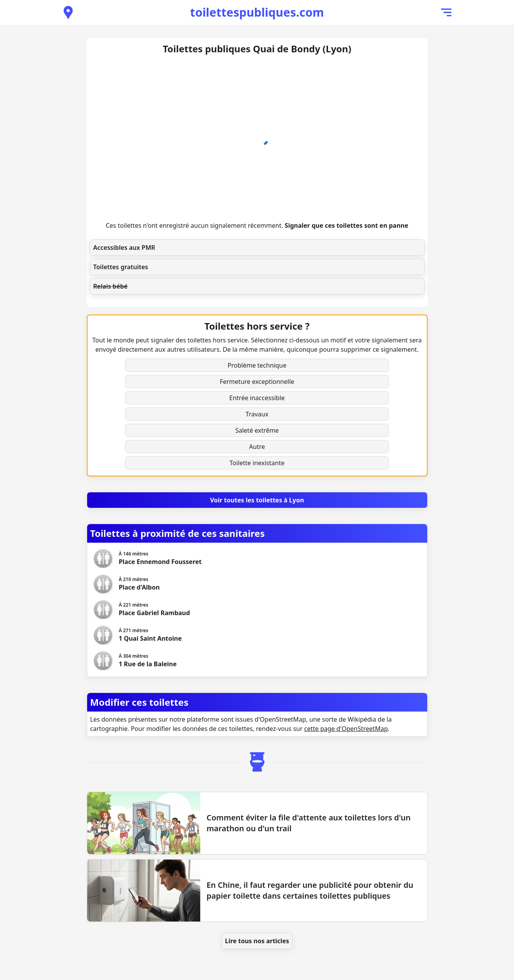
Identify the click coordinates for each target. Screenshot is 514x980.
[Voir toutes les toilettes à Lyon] (257, 500)
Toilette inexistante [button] (257, 463)
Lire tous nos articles (257, 941)
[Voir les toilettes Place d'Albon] (139, 584)
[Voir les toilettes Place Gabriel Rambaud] (155, 610)
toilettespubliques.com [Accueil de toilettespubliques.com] (257, 12)
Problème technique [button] (257, 365)
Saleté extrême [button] (257, 430)
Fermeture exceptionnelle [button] (257, 382)
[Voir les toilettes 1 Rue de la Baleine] (148, 661)
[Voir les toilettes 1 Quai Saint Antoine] (150, 635)
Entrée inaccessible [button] (257, 398)
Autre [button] (257, 447)
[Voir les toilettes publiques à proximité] (68, 12)
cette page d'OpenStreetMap (346, 729)
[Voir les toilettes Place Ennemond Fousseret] (160, 559)
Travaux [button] (257, 414)
